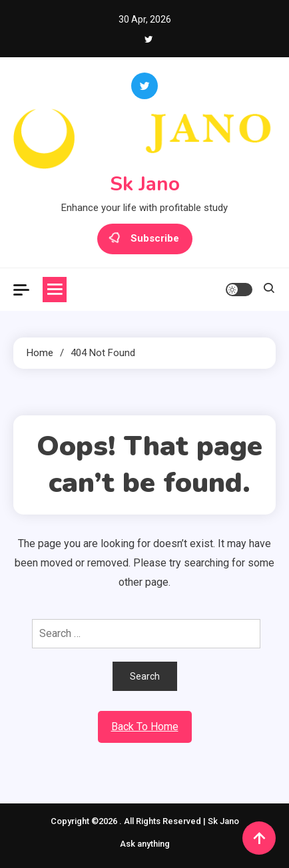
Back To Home (145, 727)
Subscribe (145, 239)
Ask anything (145, 844)
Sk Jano (145, 184)
